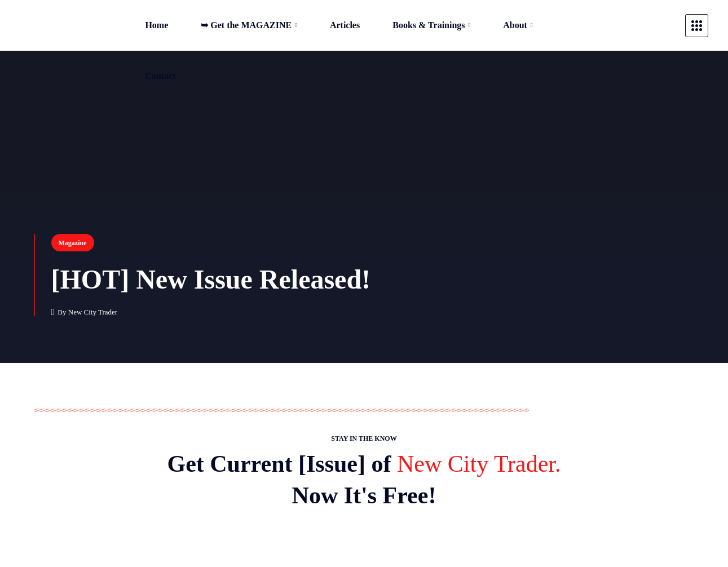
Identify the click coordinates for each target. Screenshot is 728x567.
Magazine (73, 243)
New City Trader (93, 312)
